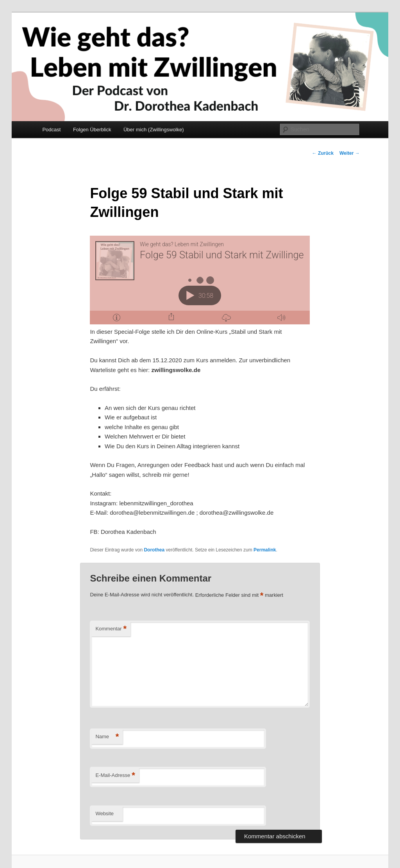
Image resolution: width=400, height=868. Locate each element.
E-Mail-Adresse (115, 776)
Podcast (51, 130)
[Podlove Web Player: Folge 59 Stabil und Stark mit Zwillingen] (200, 280)
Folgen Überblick (92, 130)
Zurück (323, 153)
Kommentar (111, 629)
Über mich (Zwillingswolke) (154, 130)
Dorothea (154, 550)
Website (104, 813)
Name (107, 737)
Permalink (265, 550)
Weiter (350, 153)
